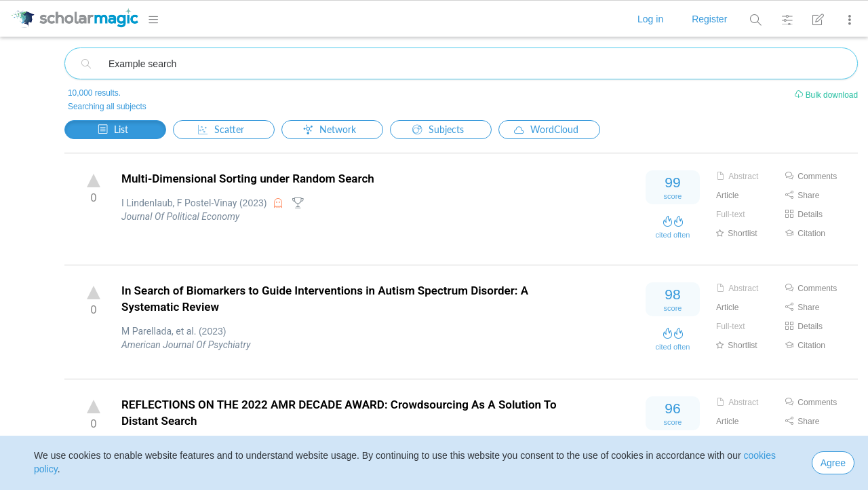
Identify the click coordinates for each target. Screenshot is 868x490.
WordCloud (546, 129)
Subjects (438, 129)
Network (330, 129)
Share (802, 195)
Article (727, 195)
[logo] (75, 18)
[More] (847, 20)
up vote (94, 181)
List (113, 129)
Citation (805, 233)
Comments (811, 176)
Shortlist (737, 233)
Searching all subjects (107, 107)
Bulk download (825, 95)
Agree (833, 463)
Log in (650, 19)
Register (709, 19)
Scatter (221, 129)
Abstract (737, 176)
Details (804, 214)
